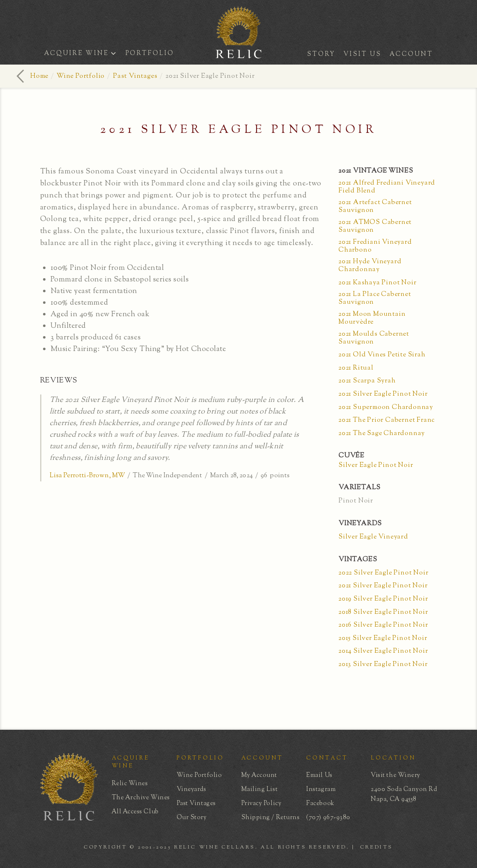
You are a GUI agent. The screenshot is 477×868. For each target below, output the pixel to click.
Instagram (321, 790)
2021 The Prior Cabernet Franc (387, 420)
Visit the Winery (396, 775)
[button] (83, 54)
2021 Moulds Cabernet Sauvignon (374, 338)
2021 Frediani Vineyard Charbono (375, 246)
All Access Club (135, 812)
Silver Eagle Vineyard (373, 537)
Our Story (192, 818)
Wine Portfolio (81, 76)
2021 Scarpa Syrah (367, 381)
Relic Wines (130, 784)
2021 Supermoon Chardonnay (386, 408)
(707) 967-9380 (328, 818)
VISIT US (362, 54)
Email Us (319, 775)
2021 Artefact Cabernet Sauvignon (375, 207)
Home (39, 76)
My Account (259, 775)
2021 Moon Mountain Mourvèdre (372, 318)
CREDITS (377, 847)
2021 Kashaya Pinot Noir (377, 283)
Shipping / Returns (271, 818)
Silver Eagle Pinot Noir (376, 465)
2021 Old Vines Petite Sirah (382, 355)
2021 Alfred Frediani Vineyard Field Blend (387, 187)
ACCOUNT (411, 54)
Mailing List (259, 790)
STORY (321, 54)
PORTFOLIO (150, 54)
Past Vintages (135, 76)
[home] (239, 55)
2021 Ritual (356, 368)
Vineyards (192, 790)
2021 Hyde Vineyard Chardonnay (370, 266)
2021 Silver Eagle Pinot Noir (383, 394)
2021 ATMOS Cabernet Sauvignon (375, 226)
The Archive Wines (141, 798)
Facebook (320, 804)
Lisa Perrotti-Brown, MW (87, 476)
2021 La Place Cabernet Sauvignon (375, 298)
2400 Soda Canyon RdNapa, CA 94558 (404, 795)
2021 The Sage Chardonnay (382, 434)
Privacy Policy (261, 804)
